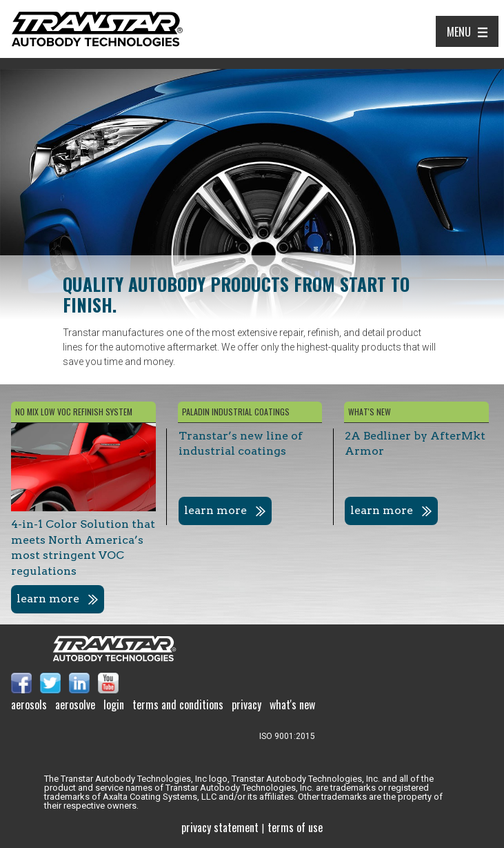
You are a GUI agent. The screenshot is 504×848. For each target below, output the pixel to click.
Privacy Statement (220, 827)
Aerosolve (75, 704)
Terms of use (295, 827)
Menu (459, 32)
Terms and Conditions (178, 704)
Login (114, 704)
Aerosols (29, 704)
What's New (292, 704)
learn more (48, 599)
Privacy (246, 704)
